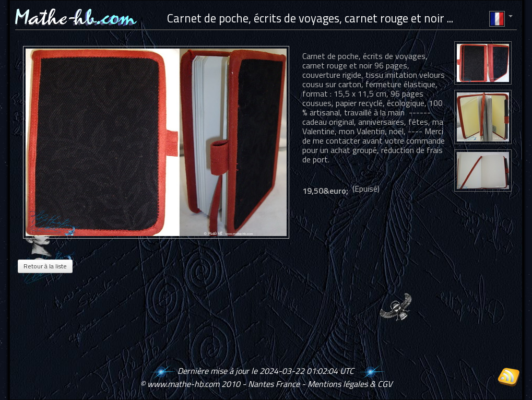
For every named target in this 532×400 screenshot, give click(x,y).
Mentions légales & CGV (350, 384)
